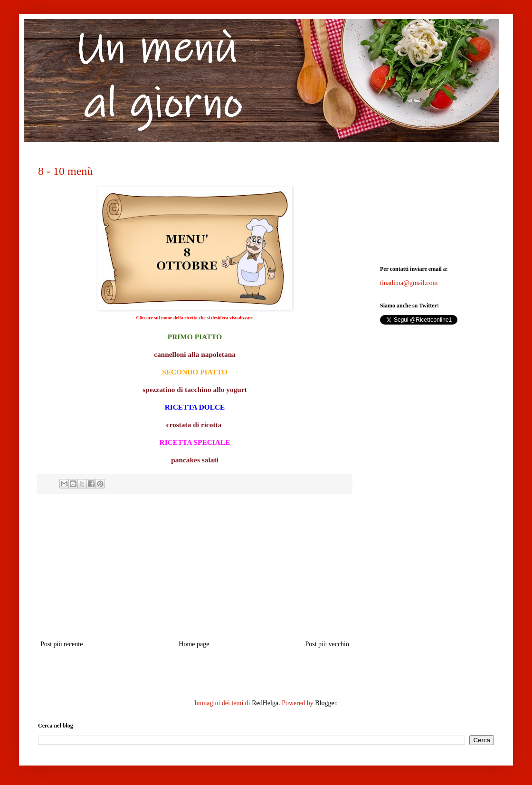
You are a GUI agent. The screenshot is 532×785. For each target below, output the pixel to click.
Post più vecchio (327, 644)
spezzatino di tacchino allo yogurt (195, 389)
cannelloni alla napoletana (195, 354)
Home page (194, 644)
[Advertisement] (195, 567)
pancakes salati (195, 460)
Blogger (325, 703)
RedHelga (265, 703)
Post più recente (62, 644)
